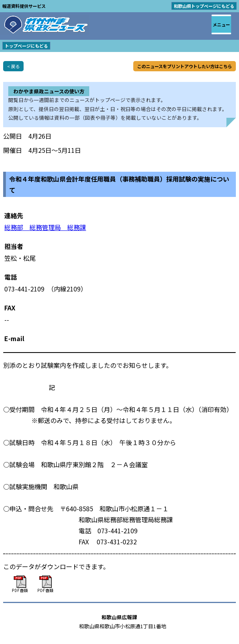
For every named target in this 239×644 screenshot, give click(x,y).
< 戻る (13, 66)
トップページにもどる (26, 46)
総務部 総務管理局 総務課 (45, 227)
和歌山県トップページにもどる (204, 6)
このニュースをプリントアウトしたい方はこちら (185, 66)
